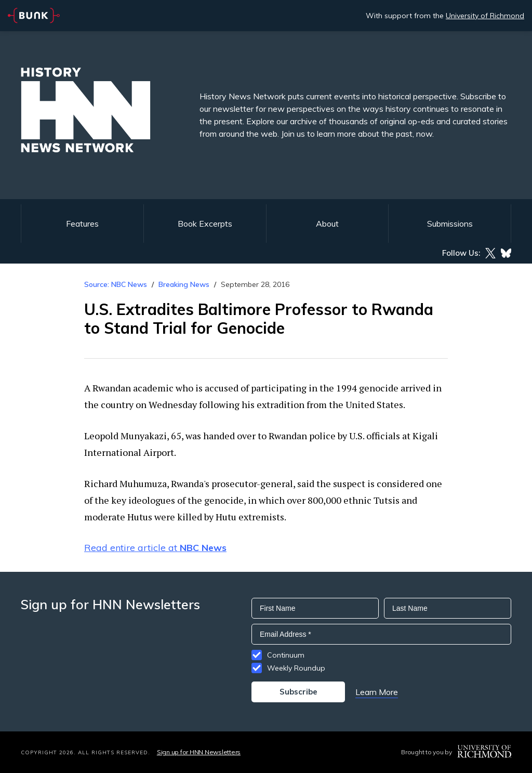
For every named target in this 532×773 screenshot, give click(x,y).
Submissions (450, 224)
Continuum (286, 655)
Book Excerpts (205, 224)
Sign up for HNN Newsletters (199, 752)
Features (82, 224)
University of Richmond (485, 16)
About (327, 224)
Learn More (377, 692)
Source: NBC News (116, 284)
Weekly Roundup (296, 668)
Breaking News (184, 284)
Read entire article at (155, 548)
